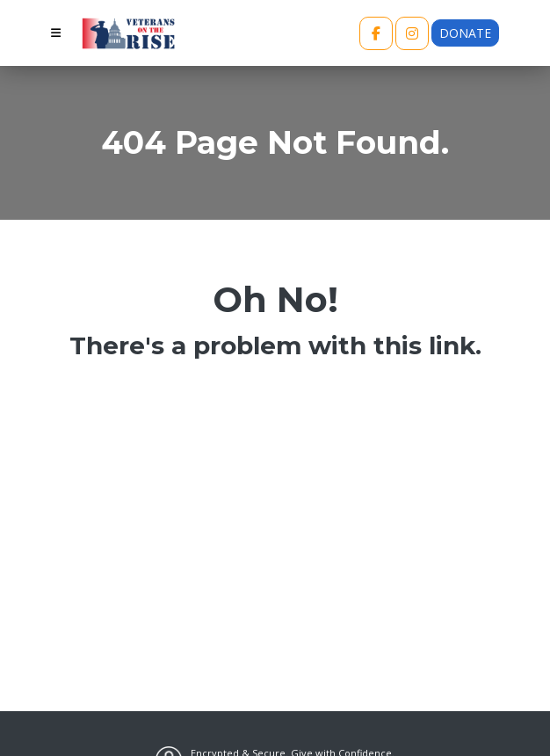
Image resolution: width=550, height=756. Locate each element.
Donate (465, 33)
